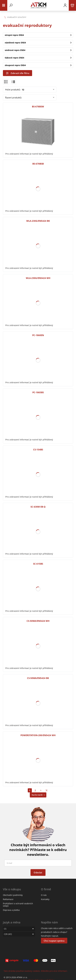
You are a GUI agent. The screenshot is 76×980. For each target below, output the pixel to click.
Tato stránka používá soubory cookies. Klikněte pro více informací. (36, 971)
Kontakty (45, 899)
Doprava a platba (11, 910)
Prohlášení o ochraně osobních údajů (18, 905)
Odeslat (38, 872)
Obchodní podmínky (13, 895)
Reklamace (8, 899)
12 (23, 90)
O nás (44, 895)
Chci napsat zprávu (54, 941)
